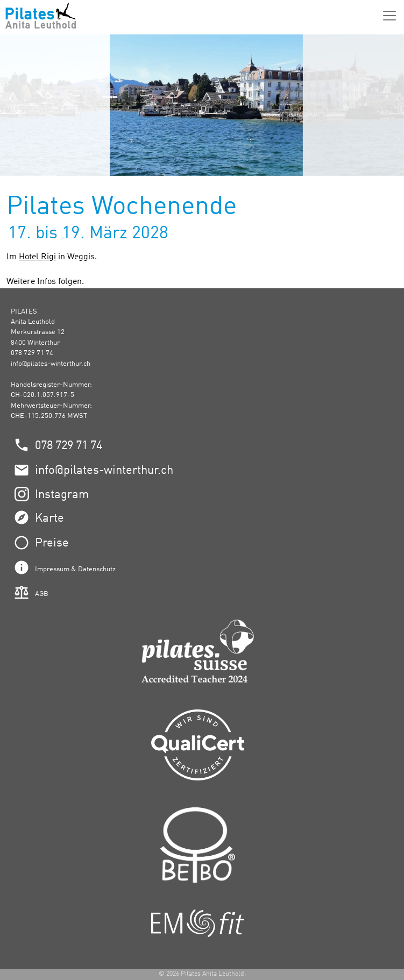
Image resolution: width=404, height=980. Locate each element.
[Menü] (389, 16)
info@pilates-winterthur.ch (51, 364)
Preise (52, 543)
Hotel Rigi (37, 257)
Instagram (62, 495)
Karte (49, 519)
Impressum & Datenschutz (75, 569)
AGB (42, 594)
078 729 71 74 (69, 446)
